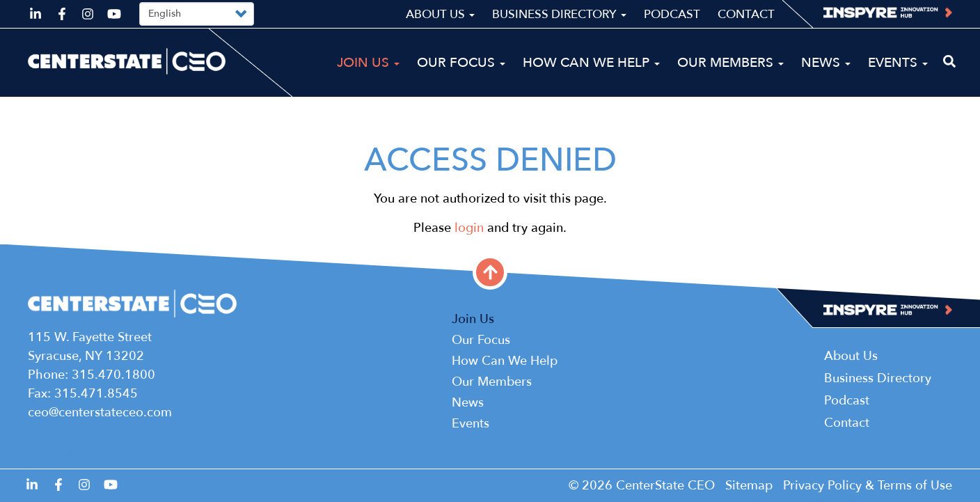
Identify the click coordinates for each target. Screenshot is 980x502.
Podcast (672, 14)
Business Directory (559, 14)
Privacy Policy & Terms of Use (868, 486)
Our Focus (461, 63)
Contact (746, 14)
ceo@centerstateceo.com (100, 413)
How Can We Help (591, 63)
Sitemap (749, 486)
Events (898, 63)
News (826, 63)
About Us (440, 14)
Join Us (368, 63)
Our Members (730, 63)
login (469, 228)
